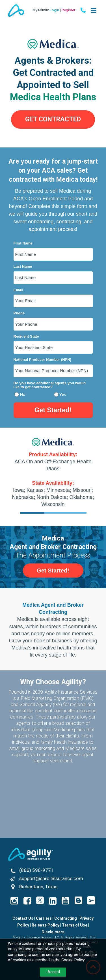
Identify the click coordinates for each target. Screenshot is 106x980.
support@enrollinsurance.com (51, 878)
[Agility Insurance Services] (30, 854)
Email (19, 290)
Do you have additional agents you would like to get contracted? (50, 385)
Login (54, 10)
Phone (19, 313)
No (23, 394)
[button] (53, 120)
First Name (23, 243)
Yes (63, 394)
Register (68, 10)
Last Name (23, 267)
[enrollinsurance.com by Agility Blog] (78, 900)
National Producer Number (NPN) (42, 360)
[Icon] (91, 900)
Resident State (26, 336)
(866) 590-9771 (36, 870)
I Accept (53, 972)
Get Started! (53, 410)
